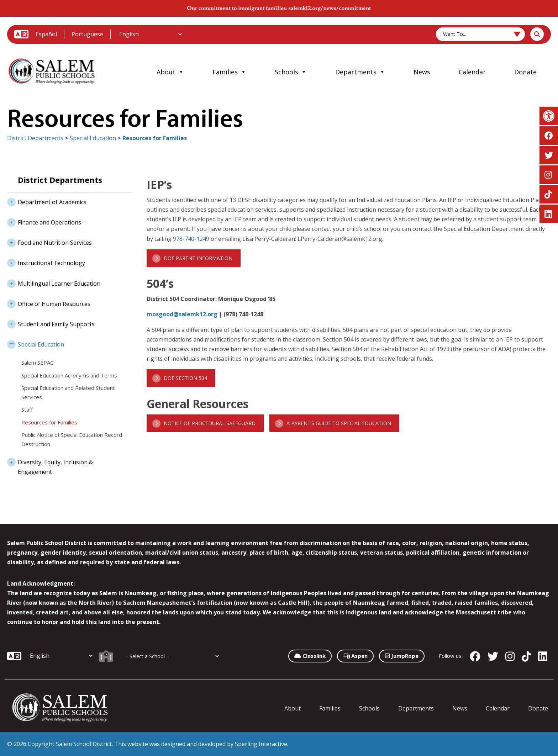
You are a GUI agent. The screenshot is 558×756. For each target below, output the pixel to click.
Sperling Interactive (261, 744)
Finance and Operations (44, 222)
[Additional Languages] (150, 34)
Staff (27, 409)
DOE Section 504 (185, 378)
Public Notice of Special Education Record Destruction (72, 439)
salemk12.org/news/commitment (330, 8)
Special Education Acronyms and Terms (69, 375)
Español (46, 34)
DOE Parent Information (198, 258)
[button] (549, 116)
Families (229, 72)
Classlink (310, 656)
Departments (360, 72)
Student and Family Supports (51, 323)
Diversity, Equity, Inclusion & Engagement (50, 465)
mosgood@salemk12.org (182, 314)
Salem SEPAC (37, 363)
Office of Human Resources (49, 303)
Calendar (472, 72)
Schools (291, 72)
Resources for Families (49, 422)
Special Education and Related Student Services (68, 392)
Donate (525, 72)
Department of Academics (47, 201)
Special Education (93, 138)
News (422, 72)
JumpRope (402, 656)
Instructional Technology (46, 262)
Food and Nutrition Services (49, 242)
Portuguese (87, 34)
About (170, 72)
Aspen (355, 656)
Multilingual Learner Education (54, 283)
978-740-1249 (191, 239)
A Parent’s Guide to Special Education (339, 423)
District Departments (35, 138)
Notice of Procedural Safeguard (210, 423)
